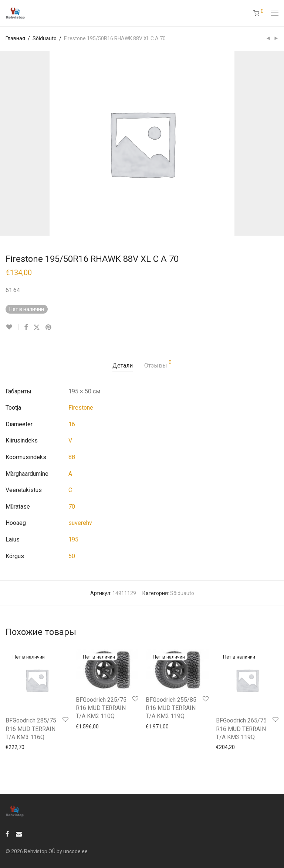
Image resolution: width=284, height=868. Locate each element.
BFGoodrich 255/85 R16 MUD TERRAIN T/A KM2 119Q (171, 708)
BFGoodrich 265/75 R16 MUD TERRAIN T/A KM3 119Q (241, 729)
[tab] (123, 366)
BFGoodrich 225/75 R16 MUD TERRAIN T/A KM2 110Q (101, 708)
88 (72, 457)
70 (72, 507)
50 (72, 556)
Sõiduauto (45, 38)
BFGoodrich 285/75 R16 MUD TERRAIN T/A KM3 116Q (31, 729)
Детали (123, 365)
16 (72, 424)
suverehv (80, 523)
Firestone (81, 408)
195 (73, 539)
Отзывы (158, 364)
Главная (15, 38)
